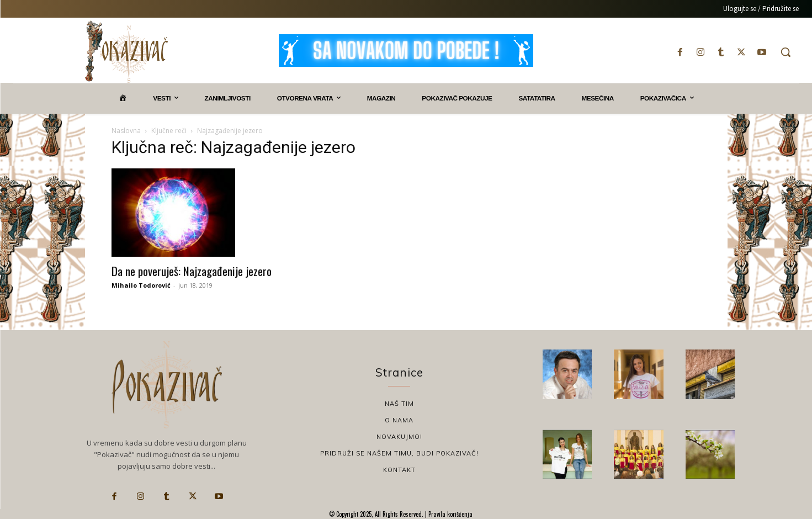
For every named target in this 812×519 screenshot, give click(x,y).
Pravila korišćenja (450, 514)
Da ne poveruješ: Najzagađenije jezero (192, 271)
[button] (786, 52)
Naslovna (126, 131)
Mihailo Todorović (141, 285)
